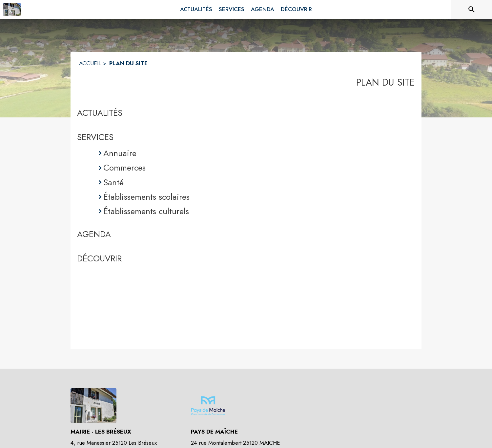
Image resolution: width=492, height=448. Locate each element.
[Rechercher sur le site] (472, 10)
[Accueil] (12, 10)
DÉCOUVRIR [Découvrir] (99, 258)
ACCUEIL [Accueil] (90, 63)
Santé (113, 182)
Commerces (124, 168)
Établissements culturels (146, 211)
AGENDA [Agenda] (94, 234)
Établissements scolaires (146, 197)
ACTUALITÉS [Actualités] (100, 113)
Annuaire (120, 153)
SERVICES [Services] (95, 137)
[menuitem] (196, 10)
